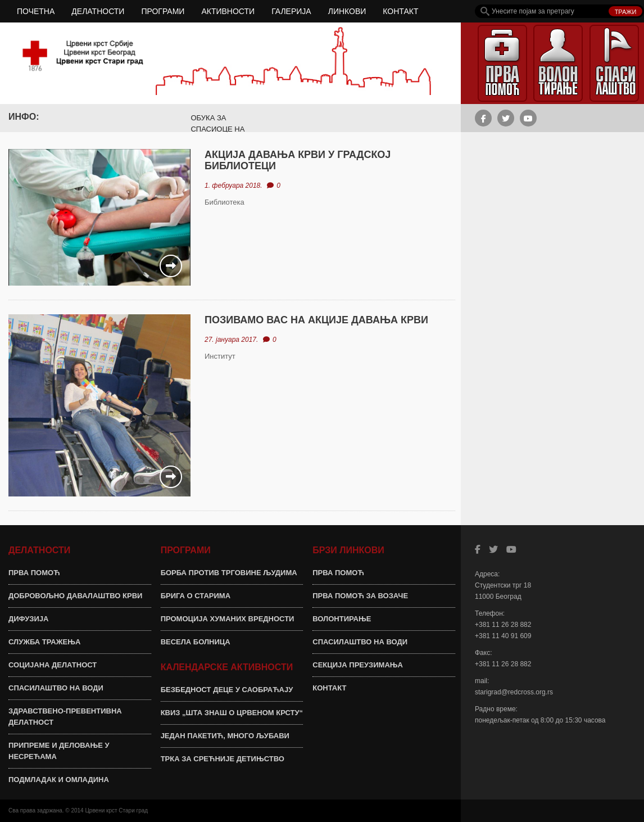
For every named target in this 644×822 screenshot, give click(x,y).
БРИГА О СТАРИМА (196, 596)
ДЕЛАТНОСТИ (98, 11)
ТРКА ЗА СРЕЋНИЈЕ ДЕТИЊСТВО (223, 759)
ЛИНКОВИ (347, 11)
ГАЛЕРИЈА (291, 11)
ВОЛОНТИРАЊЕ (342, 619)
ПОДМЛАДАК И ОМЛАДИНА (59, 780)
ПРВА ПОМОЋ (34, 573)
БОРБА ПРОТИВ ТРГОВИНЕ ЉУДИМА (229, 573)
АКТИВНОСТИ (228, 11)
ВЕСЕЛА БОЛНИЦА (196, 642)
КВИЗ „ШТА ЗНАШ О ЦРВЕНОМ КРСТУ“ (232, 713)
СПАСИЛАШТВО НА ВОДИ (56, 688)
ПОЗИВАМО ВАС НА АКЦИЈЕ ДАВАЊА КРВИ (316, 320)
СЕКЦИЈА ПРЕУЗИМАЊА (358, 665)
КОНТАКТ (400, 11)
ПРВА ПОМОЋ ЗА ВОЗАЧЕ (360, 596)
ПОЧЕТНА (36, 11)
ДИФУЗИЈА (28, 619)
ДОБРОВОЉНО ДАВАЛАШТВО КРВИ (75, 596)
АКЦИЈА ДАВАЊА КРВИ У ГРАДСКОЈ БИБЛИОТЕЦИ (298, 160)
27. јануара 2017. (231, 340)
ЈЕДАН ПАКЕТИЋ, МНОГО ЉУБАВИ (225, 736)
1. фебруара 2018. (233, 186)
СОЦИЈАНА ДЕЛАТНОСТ (53, 665)
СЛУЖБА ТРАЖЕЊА (44, 642)
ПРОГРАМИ (163, 11)
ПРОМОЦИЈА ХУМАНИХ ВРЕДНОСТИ (228, 619)
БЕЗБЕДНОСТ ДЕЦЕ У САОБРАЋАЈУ (227, 690)
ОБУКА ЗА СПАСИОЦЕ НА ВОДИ (217, 129)
